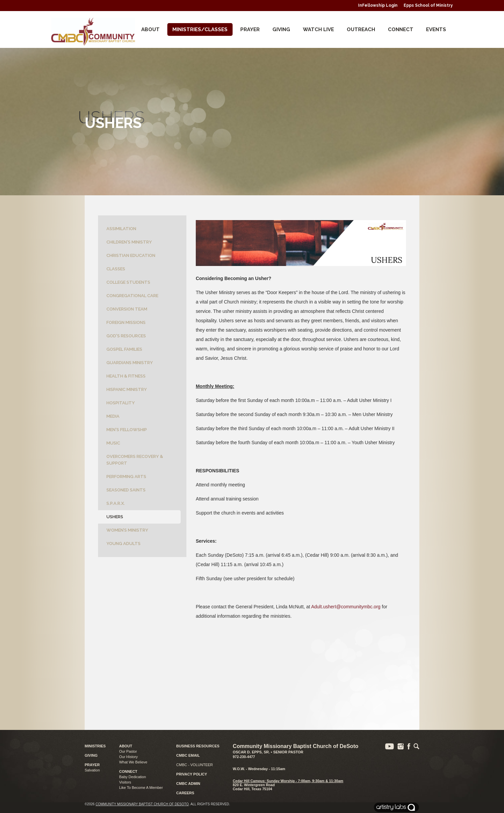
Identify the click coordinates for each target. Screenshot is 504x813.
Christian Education (131, 255)
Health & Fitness (126, 376)
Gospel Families (124, 349)
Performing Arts (126, 477)
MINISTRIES (95, 746)
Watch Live (318, 29)
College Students (128, 282)
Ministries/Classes (200, 29)
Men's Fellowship (127, 430)
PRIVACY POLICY (192, 774)
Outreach (361, 29)
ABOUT (126, 746)
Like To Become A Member (141, 788)
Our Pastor (128, 751)
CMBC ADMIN (188, 784)
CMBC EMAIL (188, 755)
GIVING (91, 755)
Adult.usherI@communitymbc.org (346, 607)
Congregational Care (132, 296)
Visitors (125, 782)
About (150, 29)
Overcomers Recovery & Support (135, 460)
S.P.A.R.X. (116, 503)
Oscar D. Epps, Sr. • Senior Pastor (268, 752)
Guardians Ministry (130, 363)
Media (113, 416)
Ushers (115, 517)
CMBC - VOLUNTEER (195, 765)
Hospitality (121, 403)
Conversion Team (127, 309)
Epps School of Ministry (428, 5)
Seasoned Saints (126, 490)
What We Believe (133, 762)
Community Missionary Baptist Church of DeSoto (142, 804)
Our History (129, 757)
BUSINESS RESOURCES (198, 746)
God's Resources (126, 336)
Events (436, 29)
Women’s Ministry (127, 530)
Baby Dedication (133, 777)
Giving (281, 29)
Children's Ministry (129, 242)
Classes (116, 269)
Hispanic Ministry (127, 389)
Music (113, 443)
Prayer (250, 29)
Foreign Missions (126, 322)
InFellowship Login (378, 5)
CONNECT (401, 29)
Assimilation (121, 229)
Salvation (92, 770)
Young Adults (123, 544)
